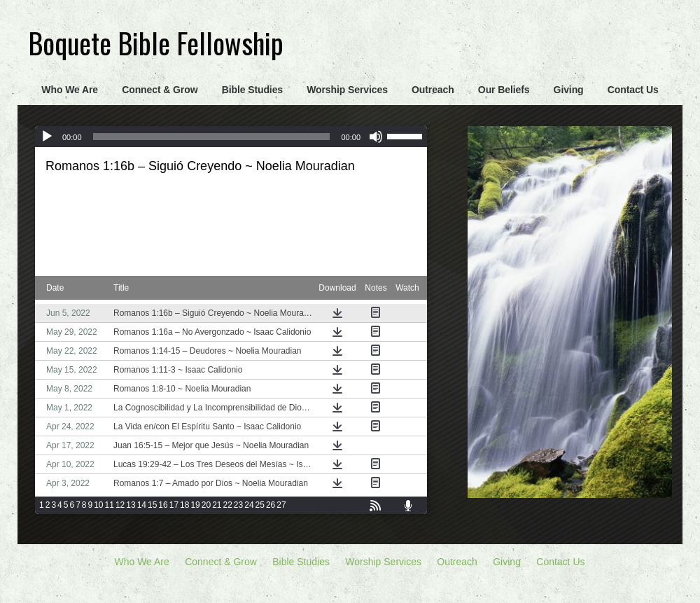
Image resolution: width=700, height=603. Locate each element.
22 (228, 505)
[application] (231, 137)
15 (152, 505)
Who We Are (70, 90)
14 (142, 505)
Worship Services (347, 90)
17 (174, 505)
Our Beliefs (504, 90)
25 (260, 505)
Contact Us (633, 90)
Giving (569, 90)
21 (217, 505)
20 (206, 505)
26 (271, 505)
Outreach (433, 90)
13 (131, 505)
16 (163, 505)
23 (238, 505)
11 (110, 505)
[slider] (212, 137)
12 (120, 505)
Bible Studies (252, 90)
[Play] (47, 137)
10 (98, 505)
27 (281, 505)
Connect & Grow (160, 90)
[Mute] (376, 137)
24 (249, 505)
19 (195, 505)
